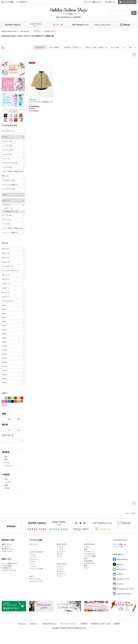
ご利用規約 (84, 624)
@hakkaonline (122, 569)
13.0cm (4, 350)
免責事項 (117, 624)
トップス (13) (7, 215)
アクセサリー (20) (9, 180)
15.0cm (4, 358)
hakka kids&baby (103, 25)
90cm (4, 317)
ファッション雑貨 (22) (10, 185)
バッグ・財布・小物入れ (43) (13, 172)
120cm (4, 330)
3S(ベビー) (6, 279)
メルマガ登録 (7, 566)
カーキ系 (16, 401)
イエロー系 (12, 398)
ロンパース (61, 574)
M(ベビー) (6, 292)
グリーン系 (9, 398)
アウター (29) (7, 141)
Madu (125, 25)
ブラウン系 (16, 398)
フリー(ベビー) (7, 301)
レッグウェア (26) (9, 189)
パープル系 (6, 401)
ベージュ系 (19, 398)
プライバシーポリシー (68, 624)
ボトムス (60, 554)
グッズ (59, 556)
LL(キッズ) (6, 262)
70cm (4, 309)
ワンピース (34, 559)
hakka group (22, 624)
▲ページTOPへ (131, 513)
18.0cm (4, 374)
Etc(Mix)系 (22, 401)
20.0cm (4, 383)
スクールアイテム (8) (10, 163)
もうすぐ (8, 482)
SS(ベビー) (6, 284)
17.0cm (4, 366)
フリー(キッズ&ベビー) (11, 271)
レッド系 (22, 398)
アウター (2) (6, 205)
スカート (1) (6, 220)
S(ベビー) (6, 288)
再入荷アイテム (7, 549)
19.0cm (4, 379)
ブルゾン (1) (8, 208)
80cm (4, 313)
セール (7, 463)
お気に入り (110, 2)
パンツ (32, 564)
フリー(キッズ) (7, 266)
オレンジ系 (19, 401)
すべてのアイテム (9, 131)
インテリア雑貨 (90, 556)
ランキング (6, 547)
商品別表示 (40, 47)
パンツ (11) (6, 224)
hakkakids (120, 574)
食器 (86, 549)
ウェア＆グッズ (90, 554)
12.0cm (4, 346)
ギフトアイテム (35, 579)
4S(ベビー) (6, 275)
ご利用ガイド (22, 2)
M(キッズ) (6, 253)
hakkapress (120, 564)
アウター (33, 555)
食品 (86, 566)
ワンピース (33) (8, 150)
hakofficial (120, 584)
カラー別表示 (54, 47)
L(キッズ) (6, 258)
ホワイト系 (3, 398)
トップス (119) (7, 146)
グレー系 (6, 398)
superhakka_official (123, 579)
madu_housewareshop (124, 594)
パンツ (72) (6, 159)
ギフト (87, 568)
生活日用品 (88, 561)
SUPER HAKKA (13, 25)
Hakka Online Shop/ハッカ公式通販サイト (69, 11)
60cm (4, 305)
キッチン (87, 547)
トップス (33, 557)
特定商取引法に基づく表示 (101, 624)
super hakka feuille (35, 25)
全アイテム (34, 544)
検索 (134, 13)
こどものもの (89, 563)
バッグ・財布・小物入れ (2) (12, 228)
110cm (4, 326)
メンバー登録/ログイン (93, 2)
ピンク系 (3, 401)
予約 (6, 479)
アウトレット (9, 466)
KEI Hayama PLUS (80, 25)
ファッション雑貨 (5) (10, 233)
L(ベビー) (6, 297)
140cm (4, 338)
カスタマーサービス (9, 570)
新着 (6, 485)
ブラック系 (12, 401)
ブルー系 (9, 401)
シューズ (33, 566)
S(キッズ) (6, 249)
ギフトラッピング (36, 581)
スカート (33, 562)
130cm (4, 334)
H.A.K (58, 25)
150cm (4, 342)
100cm (4, 322)
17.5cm (4, 370)
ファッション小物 (36, 569)
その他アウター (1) (11, 211)
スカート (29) (7, 154)
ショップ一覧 (118, 547)
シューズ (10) (7, 167)
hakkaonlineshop (122, 559)
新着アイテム (7, 544)
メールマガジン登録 (8, 2)
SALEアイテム (7, 551)
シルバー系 (3, 405)
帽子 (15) (5, 176)
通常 (6, 460)
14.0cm (4, 354)
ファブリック (89, 552)
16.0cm (4, 362)
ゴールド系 (6, 405)
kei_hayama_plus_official (125, 589)
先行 (6, 457)
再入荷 (7, 488)
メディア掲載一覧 (119, 544)
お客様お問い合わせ (49, 624)
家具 (86, 559)
